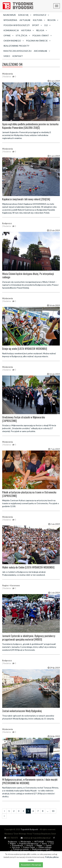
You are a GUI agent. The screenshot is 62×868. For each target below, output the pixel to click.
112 (52, 843)
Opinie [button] (8, 35)
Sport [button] (37, 25)
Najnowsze (10, 15)
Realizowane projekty (16, 46)
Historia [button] (27, 30)
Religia (39, 845)
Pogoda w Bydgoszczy (17, 25)
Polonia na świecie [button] (38, 41)
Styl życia (16, 847)
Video (7, 56)
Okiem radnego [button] (14, 41)
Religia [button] (42, 30)
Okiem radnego (45, 847)
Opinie (49, 845)
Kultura (50, 842)
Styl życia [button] (23, 35)
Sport (44, 843)
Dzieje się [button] (25, 15)
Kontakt (18, 56)
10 (53, 811)
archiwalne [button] (42, 51)
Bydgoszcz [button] (41, 15)
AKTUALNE (25, 20)
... (48, 811)
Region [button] (53, 20)
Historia (30, 845)
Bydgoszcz (13, 842)
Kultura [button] (39, 20)
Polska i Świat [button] (42, 35)
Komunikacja (11, 30)
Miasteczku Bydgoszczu (18, 51)
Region (13, 843)
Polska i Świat (29, 847)
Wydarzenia (10, 20)
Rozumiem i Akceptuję (31, 865)
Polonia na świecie (21, 849)
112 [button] (47, 25)
